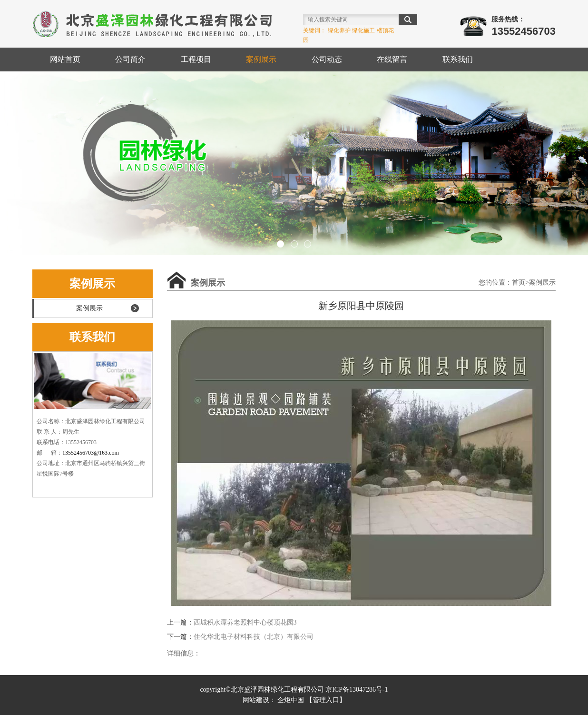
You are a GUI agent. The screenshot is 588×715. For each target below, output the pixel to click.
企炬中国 (291, 700)
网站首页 (65, 59)
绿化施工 (363, 30)
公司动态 (327, 59)
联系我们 (458, 59)
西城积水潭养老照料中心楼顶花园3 (245, 622)
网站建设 (256, 700)
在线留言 (392, 59)
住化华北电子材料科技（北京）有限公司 (254, 637)
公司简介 (130, 59)
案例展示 (261, 59)
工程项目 (196, 59)
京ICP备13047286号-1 (357, 690)
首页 (519, 283)
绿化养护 (339, 30)
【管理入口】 (326, 700)
